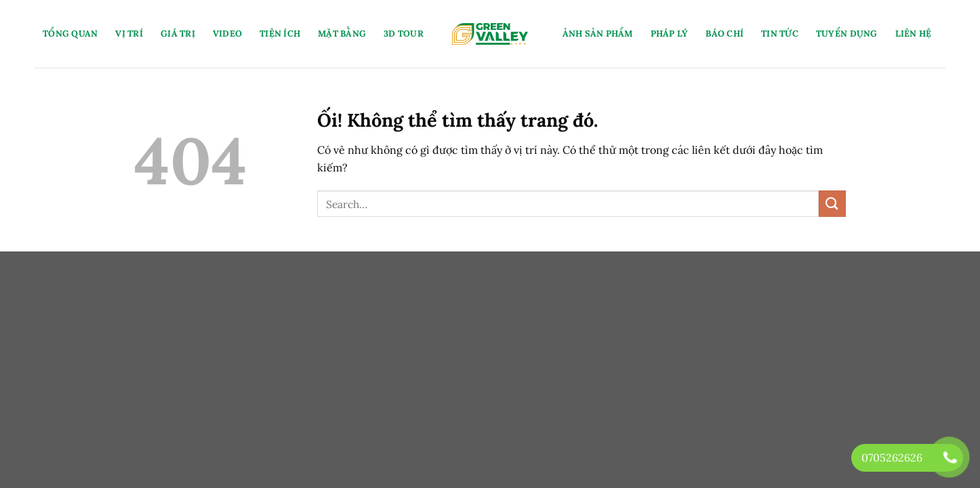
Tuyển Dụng (847, 34)
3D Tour (404, 34)
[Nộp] (832, 204)
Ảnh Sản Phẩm (598, 34)
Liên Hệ (914, 34)
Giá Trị (178, 34)
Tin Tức (780, 34)
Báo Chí (724, 34)
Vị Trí (129, 34)
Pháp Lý (670, 34)
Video (227, 34)
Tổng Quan (70, 34)
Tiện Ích (280, 34)
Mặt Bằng (342, 34)
